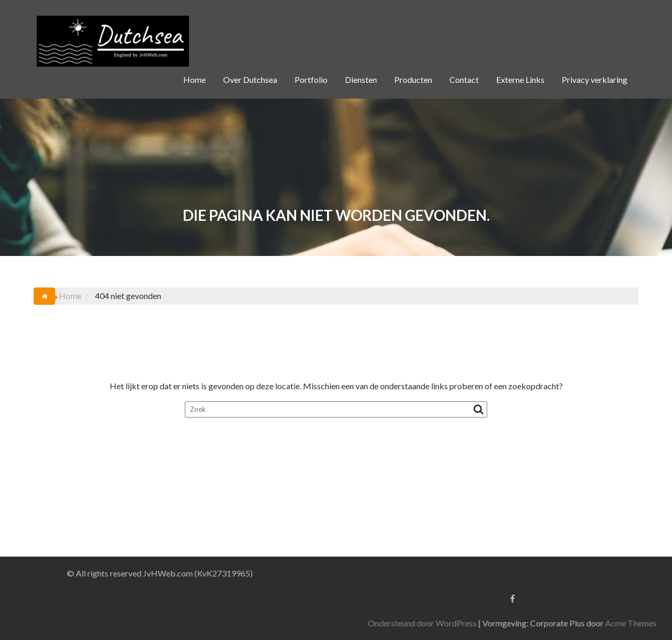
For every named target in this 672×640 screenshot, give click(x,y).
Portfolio (311, 79)
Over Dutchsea (250, 79)
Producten (413, 79)
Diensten (361, 79)
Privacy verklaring (595, 79)
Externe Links (520, 79)
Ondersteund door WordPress (518, 623)
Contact (464, 79)
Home (195, 79)
